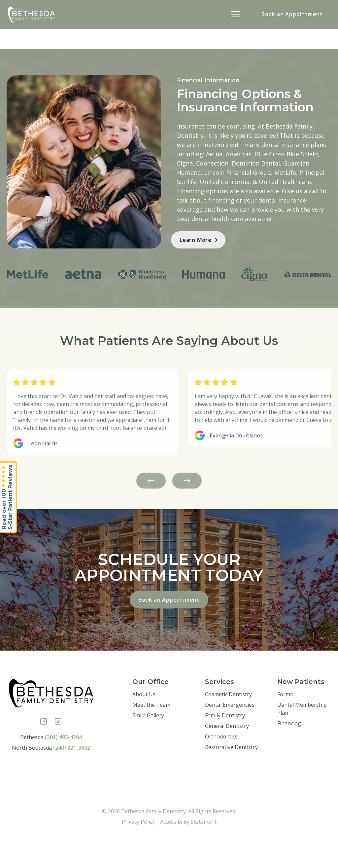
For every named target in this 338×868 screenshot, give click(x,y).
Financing (289, 755)
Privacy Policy (138, 853)
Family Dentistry (225, 747)
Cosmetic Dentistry (228, 726)
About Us (144, 726)
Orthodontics (221, 768)
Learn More (179, 240)
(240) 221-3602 (72, 779)
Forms (285, 726)
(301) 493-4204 (63, 769)
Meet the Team (151, 736)
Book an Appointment (292, 14)
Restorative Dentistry (231, 779)
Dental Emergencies (230, 736)
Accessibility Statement (188, 853)
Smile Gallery (148, 747)
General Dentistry (227, 758)
